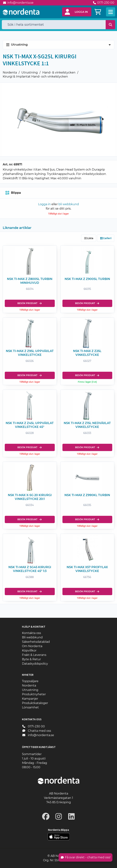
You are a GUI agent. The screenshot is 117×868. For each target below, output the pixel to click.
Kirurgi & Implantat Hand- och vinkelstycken (35, 77)
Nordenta (10, 73)
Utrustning (30, 73)
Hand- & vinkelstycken (59, 73)
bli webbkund (69, 204)
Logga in (44, 204)
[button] (77, 12)
